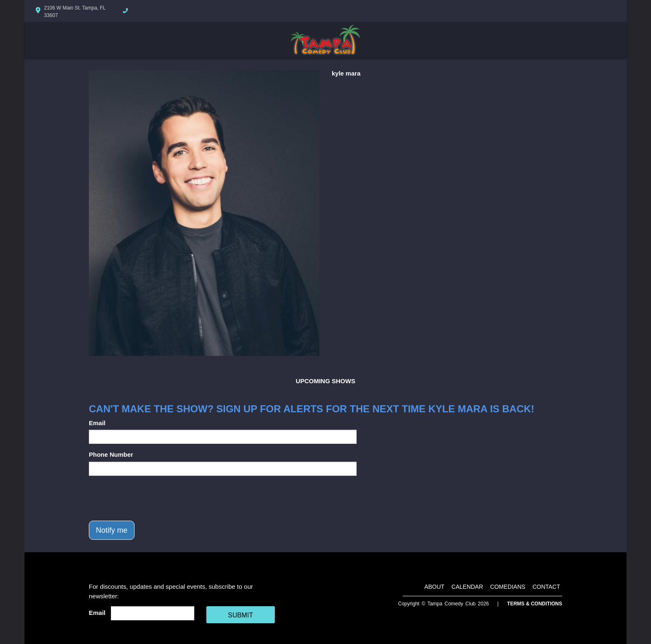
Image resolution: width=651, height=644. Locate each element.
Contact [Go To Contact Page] (546, 587)
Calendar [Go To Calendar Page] (467, 587)
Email (97, 423)
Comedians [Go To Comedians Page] (508, 587)
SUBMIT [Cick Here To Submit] (240, 615)
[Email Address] (153, 613)
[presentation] (152, 498)
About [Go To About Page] (434, 587)
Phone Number (111, 454)
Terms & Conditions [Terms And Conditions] (535, 604)
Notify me (112, 530)
